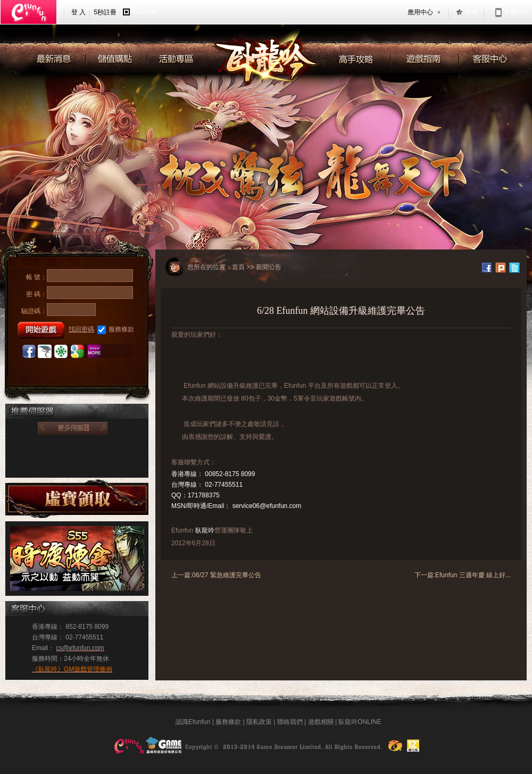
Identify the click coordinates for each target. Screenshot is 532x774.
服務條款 (116, 330)
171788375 (204, 495)
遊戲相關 (321, 722)
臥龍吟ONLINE (360, 722)
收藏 (471, 12)
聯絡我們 (290, 722)
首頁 (238, 267)
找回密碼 (81, 329)
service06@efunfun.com (267, 506)
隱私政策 (259, 722)
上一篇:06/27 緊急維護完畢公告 (216, 575)
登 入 (78, 12)
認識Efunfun (193, 722)
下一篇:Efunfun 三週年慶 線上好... (463, 575)
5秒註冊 (105, 12)
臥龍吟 (205, 530)
